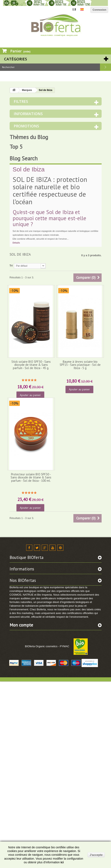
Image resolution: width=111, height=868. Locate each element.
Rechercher (105, 67)
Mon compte (21, 625)
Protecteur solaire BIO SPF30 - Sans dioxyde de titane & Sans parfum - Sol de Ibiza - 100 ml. (31, 477)
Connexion (99, 10)
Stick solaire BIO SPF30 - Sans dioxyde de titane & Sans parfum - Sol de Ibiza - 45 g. (31, 365)
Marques (27, 90)
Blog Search (24, 158)
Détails (16, 243)
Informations (28, 114)
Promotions (26, 126)
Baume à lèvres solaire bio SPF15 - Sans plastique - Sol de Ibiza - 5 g (80, 365)
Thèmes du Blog (29, 137)
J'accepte (96, 855)
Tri (11, 266)
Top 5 (16, 147)
